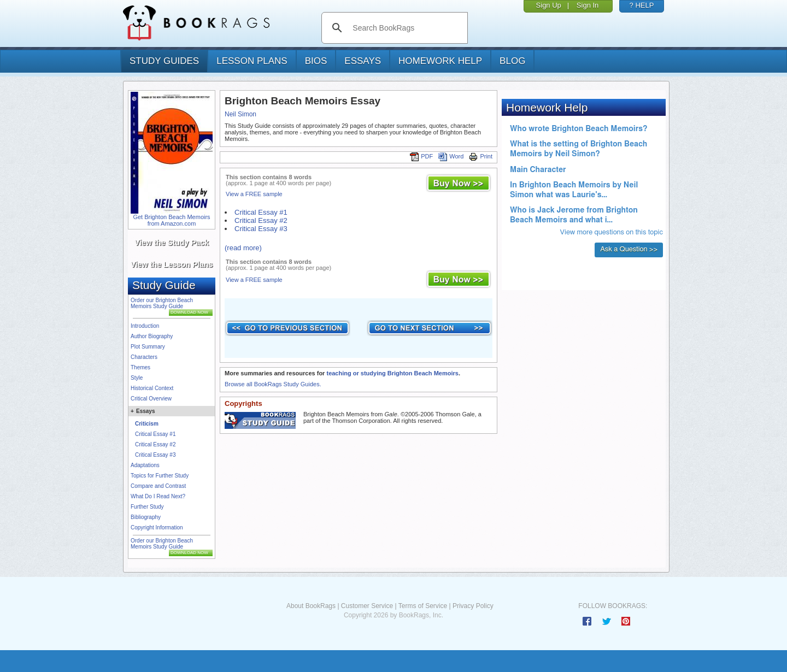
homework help (440, 61)
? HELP (642, 5)
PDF (421, 156)
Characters (144, 357)
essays (363, 61)
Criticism (147, 424)
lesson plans (252, 61)
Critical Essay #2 (155, 444)
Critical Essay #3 (155, 455)
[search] (406, 28)
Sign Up (549, 5)
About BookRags (311, 606)
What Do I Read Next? (158, 496)
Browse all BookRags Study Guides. (273, 384)
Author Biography (152, 336)
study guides (164, 61)
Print (481, 156)
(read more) (243, 248)
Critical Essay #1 (155, 434)
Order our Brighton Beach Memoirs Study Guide (162, 303)
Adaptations (145, 465)
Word (451, 156)
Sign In (588, 5)
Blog (512, 61)
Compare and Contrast (158, 486)
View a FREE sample (254, 194)
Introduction (145, 326)
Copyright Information (157, 527)
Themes (140, 367)
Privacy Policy (473, 606)
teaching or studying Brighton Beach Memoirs (392, 373)
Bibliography (146, 517)
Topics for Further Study (160, 476)
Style (137, 378)
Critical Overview (151, 399)
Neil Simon (240, 114)
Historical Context (152, 388)
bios (316, 61)
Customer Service (367, 606)
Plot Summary (148, 347)
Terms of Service (423, 606)
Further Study (147, 507)
